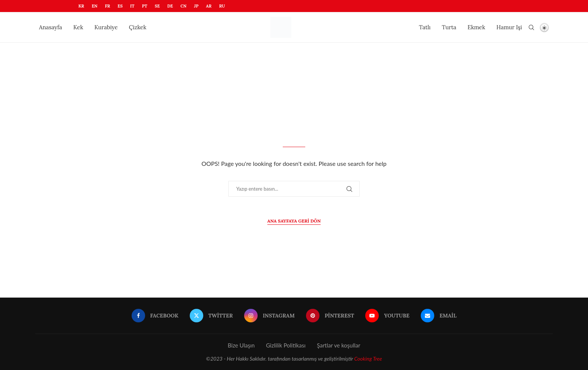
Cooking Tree (368, 359)
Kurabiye (106, 27)
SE (157, 6)
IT (132, 6)
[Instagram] (269, 316)
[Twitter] (211, 316)
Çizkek (138, 27)
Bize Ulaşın (241, 345)
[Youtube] (387, 316)
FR (108, 6)
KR (81, 6)
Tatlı (425, 27)
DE (170, 6)
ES (120, 6)
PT (144, 6)
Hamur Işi (509, 27)
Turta (449, 27)
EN (94, 6)
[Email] (439, 316)
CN (183, 6)
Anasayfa (51, 27)
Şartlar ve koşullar (339, 345)
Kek (78, 27)
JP (196, 6)
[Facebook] (155, 316)
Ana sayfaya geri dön (294, 221)
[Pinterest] (330, 316)
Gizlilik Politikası (286, 345)
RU (222, 6)
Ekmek (476, 27)
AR (209, 6)
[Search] (531, 27)
